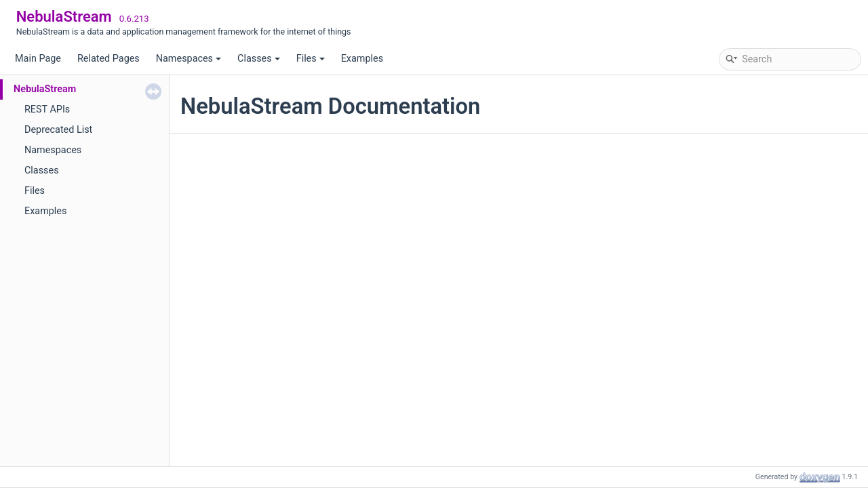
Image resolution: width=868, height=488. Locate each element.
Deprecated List (58, 130)
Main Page (38, 59)
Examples (362, 59)
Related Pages (108, 59)
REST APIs (47, 109)
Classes (259, 59)
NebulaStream (45, 89)
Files (311, 59)
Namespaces (189, 59)
